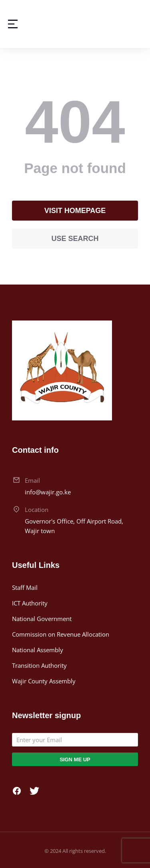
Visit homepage (75, 211)
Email (32, 480)
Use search (75, 239)
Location (37, 510)
